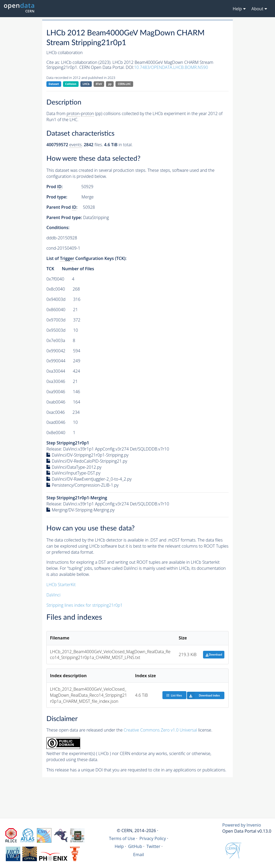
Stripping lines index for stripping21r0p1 (85, 605)
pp (110, 84)
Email (139, 855)
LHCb (86, 84)
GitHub (135, 846)
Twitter (153, 846)
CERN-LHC (124, 84)
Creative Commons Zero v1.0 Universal (160, 730)
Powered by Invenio (242, 825)
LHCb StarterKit (61, 585)
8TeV (99, 84)
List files (174, 695)
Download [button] (214, 655)
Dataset (54, 84)
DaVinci (53, 595)
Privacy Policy (153, 838)
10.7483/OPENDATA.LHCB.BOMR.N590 (171, 67)
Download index (203, 695)
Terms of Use (122, 838)
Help (119, 846)
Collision (71, 84)
